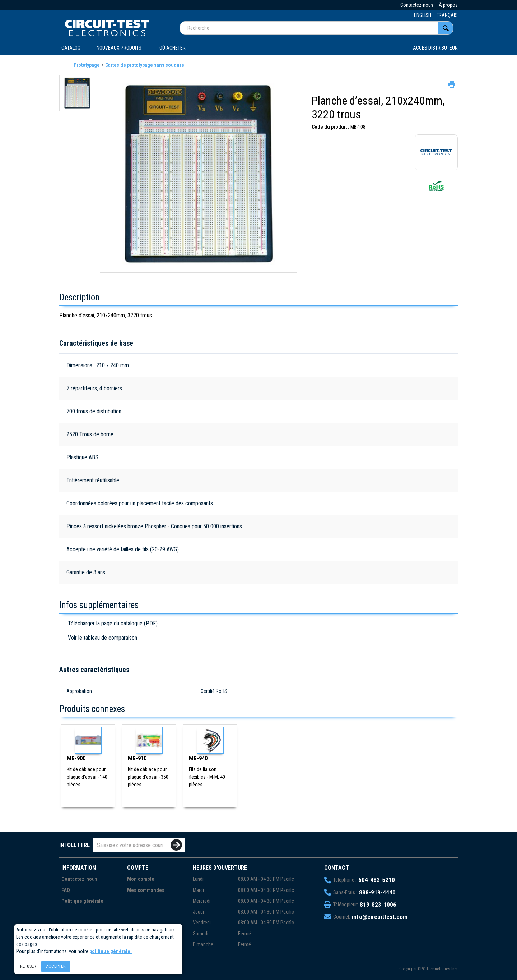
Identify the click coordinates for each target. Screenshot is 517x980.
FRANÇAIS (447, 15)
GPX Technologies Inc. (438, 969)
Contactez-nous (417, 5)
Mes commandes (146, 890)
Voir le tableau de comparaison (103, 638)
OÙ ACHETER (173, 48)
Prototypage (87, 65)
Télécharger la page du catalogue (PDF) (113, 623)
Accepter (56, 966)
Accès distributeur (435, 48)
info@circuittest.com (380, 917)
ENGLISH (423, 15)
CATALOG (71, 48)
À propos (448, 5)
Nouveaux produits (119, 48)
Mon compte (141, 879)
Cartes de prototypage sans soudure (145, 65)
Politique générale (82, 901)
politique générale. (111, 951)
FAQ (66, 890)
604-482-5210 (377, 880)
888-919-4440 (377, 892)
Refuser (28, 966)
